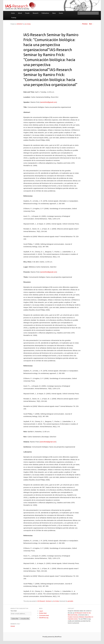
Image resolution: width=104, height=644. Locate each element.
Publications (45, 13)
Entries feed (43, 613)
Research (36, 13)
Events (61, 13)
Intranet (13, 626)
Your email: (14, 611)
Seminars (48, 601)
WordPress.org (44, 618)
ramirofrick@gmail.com (48, 102)
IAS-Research (41, 601)
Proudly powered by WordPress (52, 637)
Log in (41, 611)
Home (13, 13)
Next (91, 24)
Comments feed (44, 615)
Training (14, 18)
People (27, 13)
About (20, 13)
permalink (70, 601)
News (54, 13)
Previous (84, 24)
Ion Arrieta (28, 24)
